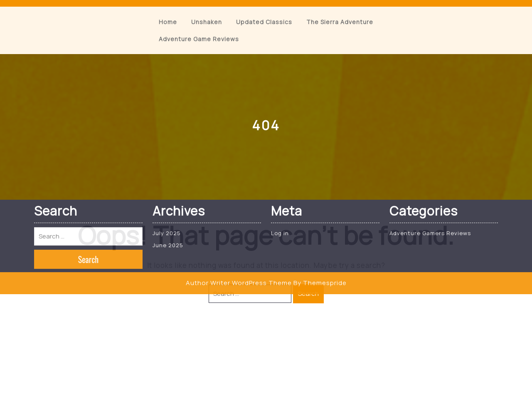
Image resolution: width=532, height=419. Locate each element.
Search (308, 294)
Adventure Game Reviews (199, 39)
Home (168, 22)
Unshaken (207, 22)
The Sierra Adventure (340, 22)
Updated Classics (264, 22)
